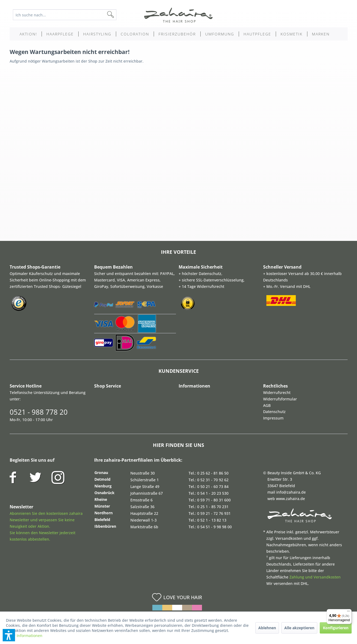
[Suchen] (119, 15)
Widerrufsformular (280, 399)
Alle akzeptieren (299, 628)
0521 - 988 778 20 (39, 412)
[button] (9, 635)
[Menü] (348, 612)
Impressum (273, 418)
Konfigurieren (336, 628)
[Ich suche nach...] (65, 15)
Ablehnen (267, 628)
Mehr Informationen (24, 636)
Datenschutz (274, 412)
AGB (267, 405)
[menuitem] (69, 15)
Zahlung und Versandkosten (315, 577)
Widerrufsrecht (277, 392)
